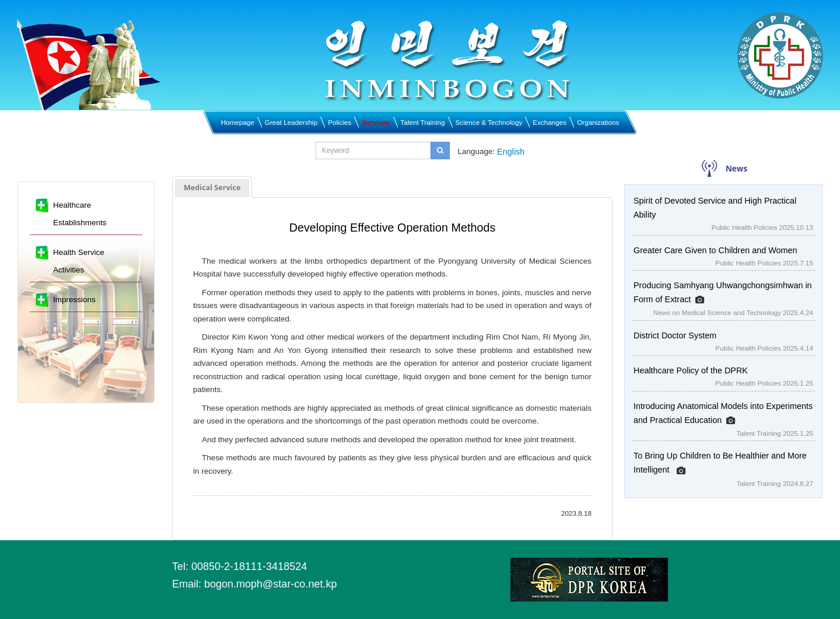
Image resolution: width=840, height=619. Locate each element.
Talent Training (423, 122)
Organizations (598, 122)
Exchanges (549, 122)
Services (376, 122)
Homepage (238, 122)
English (511, 152)
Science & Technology (489, 122)
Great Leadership (291, 122)
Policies (339, 122)
